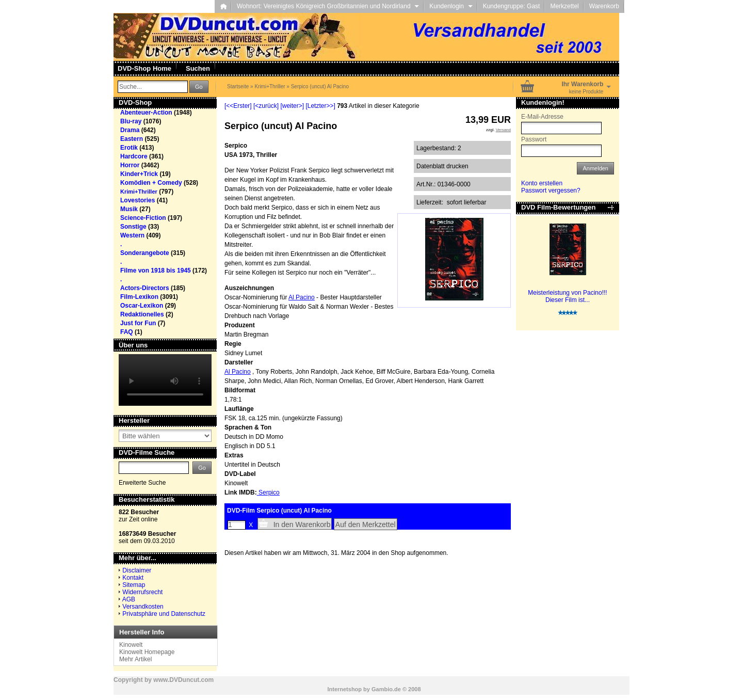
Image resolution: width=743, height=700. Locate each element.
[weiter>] (292, 106)
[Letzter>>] (320, 106)
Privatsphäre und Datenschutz (164, 614)
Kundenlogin (451, 6)
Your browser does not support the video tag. (165, 380)
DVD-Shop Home (144, 68)
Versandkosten (143, 607)
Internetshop (344, 689)
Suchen (198, 68)
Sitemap (134, 585)
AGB (129, 599)
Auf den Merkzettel (366, 524)
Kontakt (133, 578)
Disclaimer (137, 570)
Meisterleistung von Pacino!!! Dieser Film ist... (567, 296)
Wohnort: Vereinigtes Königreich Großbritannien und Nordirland (328, 6)
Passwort (534, 139)
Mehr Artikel (135, 659)
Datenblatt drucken (442, 166)
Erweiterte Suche (142, 483)
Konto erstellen (542, 183)
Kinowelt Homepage (147, 652)
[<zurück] (266, 106)
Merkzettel (564, 6)
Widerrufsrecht (142, 592)
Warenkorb (604, 6)
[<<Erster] (238, 106)
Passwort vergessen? (551, 190)
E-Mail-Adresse (542, 117)
